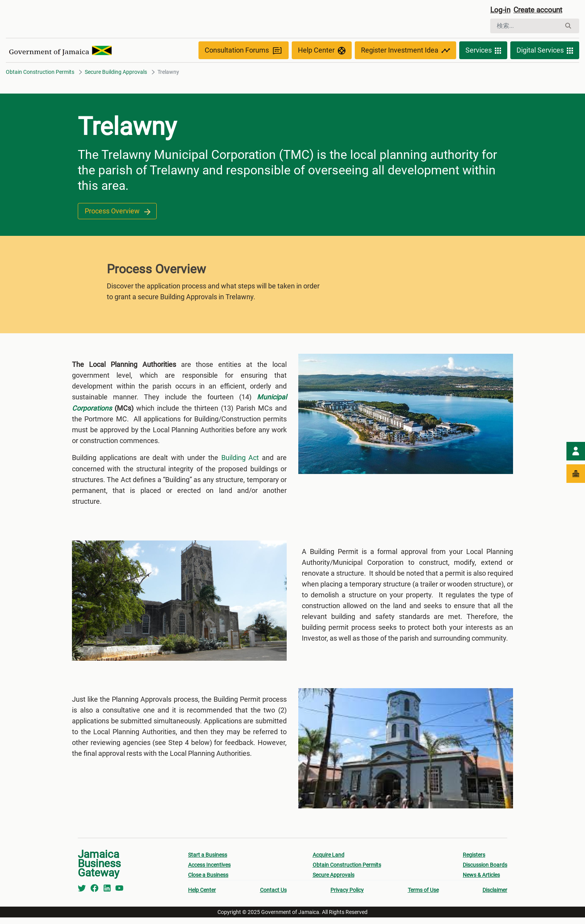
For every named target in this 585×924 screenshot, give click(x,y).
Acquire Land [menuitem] (328, 861)
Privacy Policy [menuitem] (347, 897)
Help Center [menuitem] (202, 897)
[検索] (526, 26)
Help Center (322, 51)
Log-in (501, 10)
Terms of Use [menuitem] (423, 897)
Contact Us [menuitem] (273, 897)
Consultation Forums (244, 51)
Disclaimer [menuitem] (495, 897)
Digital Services (545, 51)
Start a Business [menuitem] (208, 861)
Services (483, 51)
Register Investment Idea (405, 51)
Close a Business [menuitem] (208, 881)
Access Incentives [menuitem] (209, 871)
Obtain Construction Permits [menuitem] (347, 871)
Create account (541, 10)
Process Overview (117, 212)
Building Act (240, 458)
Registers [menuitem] (474, 861)
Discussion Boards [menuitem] (485, 871)
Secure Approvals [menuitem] (334, 881)
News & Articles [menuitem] (481, 881)
